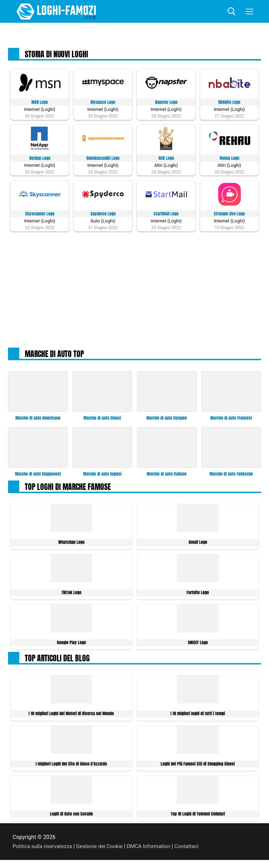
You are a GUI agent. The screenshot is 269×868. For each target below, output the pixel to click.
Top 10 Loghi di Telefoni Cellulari (198, 817)
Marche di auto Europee (167, 419)
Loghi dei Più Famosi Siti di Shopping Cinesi (198, 767)
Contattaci (194, 850)
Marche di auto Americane (38, 419)
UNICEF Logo (198, 645)
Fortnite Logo (198, 594)
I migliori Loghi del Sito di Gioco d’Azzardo (71, 767)
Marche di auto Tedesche (231, 476)
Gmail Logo (198, 544)
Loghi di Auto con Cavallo (71, 817)
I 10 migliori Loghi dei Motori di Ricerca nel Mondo (71, 716)
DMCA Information (154, 850)
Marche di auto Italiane (167, 476)
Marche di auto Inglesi (102, 476)
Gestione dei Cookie (103, 850)
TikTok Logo (71, 594)
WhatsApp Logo (71, 544)
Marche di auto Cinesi (102, 419)
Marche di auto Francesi (231, 419)
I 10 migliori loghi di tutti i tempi (198, 716)
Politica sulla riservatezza (44, 850)
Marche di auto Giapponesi (38, 476)
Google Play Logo (71, 645)
